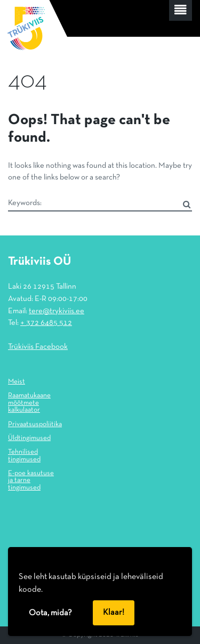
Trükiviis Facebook (38, 347)
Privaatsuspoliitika (35, 425)
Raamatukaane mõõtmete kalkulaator (29, 403)
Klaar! (114, 613)
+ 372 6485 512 (46, 323)
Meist (17, 382)
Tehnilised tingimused (24, 456)
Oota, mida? (50, 613)
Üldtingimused (29, 438)
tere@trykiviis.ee (57, 311)
